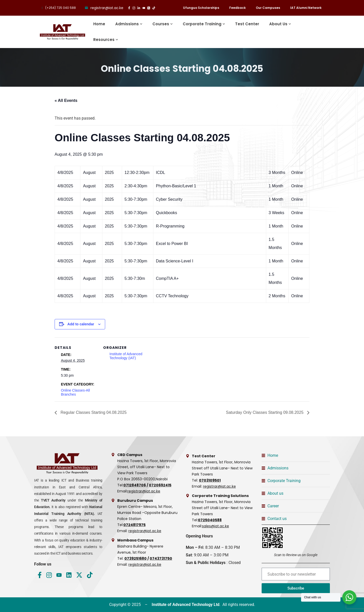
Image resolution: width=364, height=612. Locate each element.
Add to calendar (81, 324)
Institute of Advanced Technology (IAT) (126, 356)
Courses (161, 24)
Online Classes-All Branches (75, 392)
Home (99, 24)
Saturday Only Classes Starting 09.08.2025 (265, 412)
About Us (278, 24)
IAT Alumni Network (306, 8)
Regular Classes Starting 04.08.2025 (93, 412)
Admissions (127, 24)
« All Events (66, 100)
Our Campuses (268, 8)
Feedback (237, 8)
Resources (104, 40)
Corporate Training (202, 24)
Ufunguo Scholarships (201, 8)
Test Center (247, 24)
